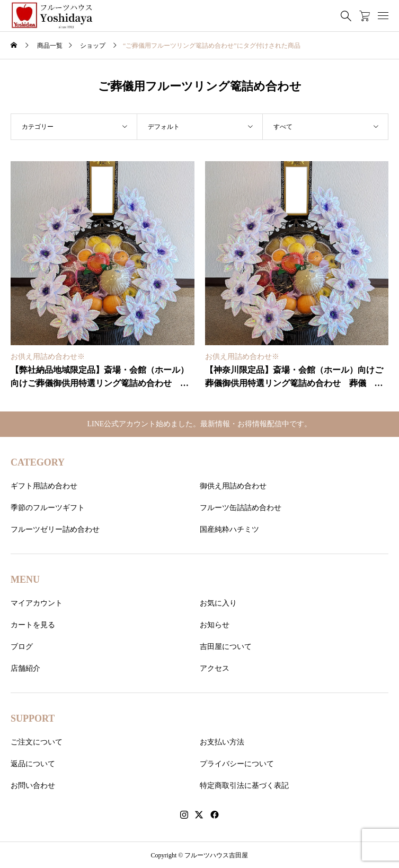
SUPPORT (33, 718)
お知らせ (215, 625)
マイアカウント (37, 603)
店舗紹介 (25, 668)
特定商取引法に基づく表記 (244, 786)
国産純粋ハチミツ (229, 529)
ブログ (22, 647)
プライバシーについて (237, 764)
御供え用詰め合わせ (233, 486)
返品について (33, 764)
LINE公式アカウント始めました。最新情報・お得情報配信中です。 (200, 424)
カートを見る (33, 625)
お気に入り (218, 603)
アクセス (215, 668)
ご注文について (37, 742)
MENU (25, 580)
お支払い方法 (222, 742)
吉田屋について (226, 647)
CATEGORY (38, 462)
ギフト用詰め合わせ (44, 486)
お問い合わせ (33, 786)
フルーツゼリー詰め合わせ (55, 529)
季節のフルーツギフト (48, 508)
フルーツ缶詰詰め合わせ (241, 508)
